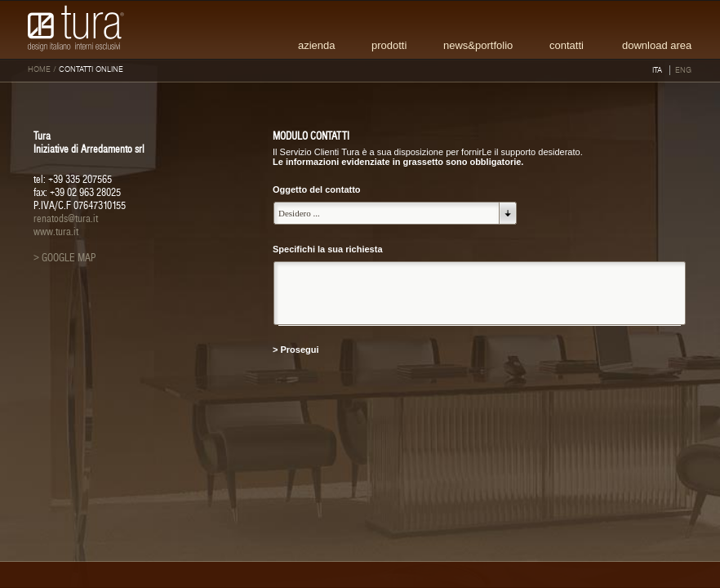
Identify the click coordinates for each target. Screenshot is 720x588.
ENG (683, 70)
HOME (39, 69)
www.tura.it (56, 232)
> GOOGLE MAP (64, 258)
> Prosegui (296, 350)
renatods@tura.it (66, 219)
